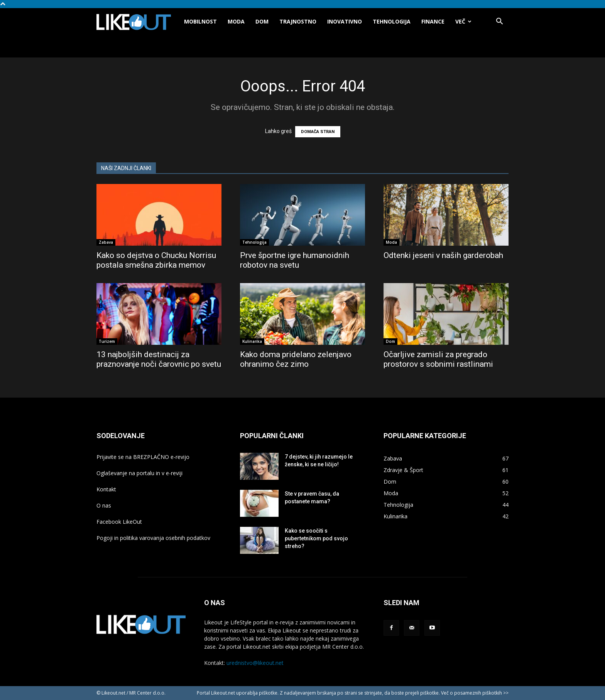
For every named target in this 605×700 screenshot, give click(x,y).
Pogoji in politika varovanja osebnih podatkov (153, 538)
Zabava (106, 242)
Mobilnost (200, 21)
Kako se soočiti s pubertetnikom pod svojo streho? (316, 538)
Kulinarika (252, 341)
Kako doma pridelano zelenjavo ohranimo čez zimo (296, 359)
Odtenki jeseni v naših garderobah (443, 255)
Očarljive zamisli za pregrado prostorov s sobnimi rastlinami (438, 359)
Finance (433, 21)
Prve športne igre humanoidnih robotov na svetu (295, 260)
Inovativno (345, 21)
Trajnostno (298, 21)
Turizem (107, 341)
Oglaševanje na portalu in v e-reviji (139, 473)
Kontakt (106, 489)
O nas (104, 505)
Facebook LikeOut (119, 522)
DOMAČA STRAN (318, 132)
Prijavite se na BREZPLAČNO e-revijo (143, 457)
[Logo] (138, 22)
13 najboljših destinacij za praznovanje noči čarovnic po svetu (159, 359)
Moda (236, 21)
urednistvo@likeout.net (255, 663)
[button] (499, 22)
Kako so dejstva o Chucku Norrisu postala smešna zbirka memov (156, 260)
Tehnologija (392, 21)
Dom (262, 21)
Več (463, 21)
